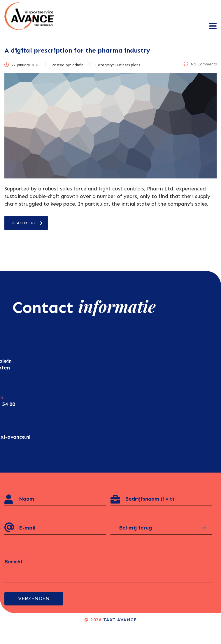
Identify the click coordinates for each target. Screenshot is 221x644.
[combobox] (161, 528)
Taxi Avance (120, 620)
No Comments (200, 64)
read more (27, 223)
